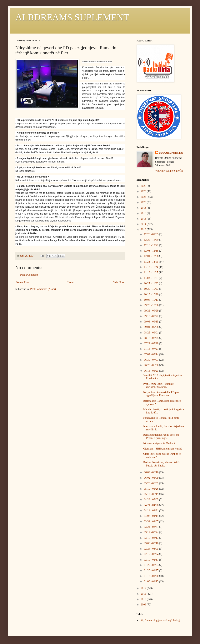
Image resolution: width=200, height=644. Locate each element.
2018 (144, 208)
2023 (144, 202)
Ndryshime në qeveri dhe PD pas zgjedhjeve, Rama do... (161, 394)
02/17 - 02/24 (151, 554)
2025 (144, 191)
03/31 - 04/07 (151, 522)
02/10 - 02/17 (151, 560)
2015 (144, 219)
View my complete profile (169, 171)
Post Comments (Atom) (43, 289)
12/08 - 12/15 (151, 251)
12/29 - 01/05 (151, 234)
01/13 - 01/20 (151, 576)
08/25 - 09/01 (151, 333)
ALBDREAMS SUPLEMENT (72, 17)
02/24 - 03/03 (151, 549)
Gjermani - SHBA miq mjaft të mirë (163, 449)
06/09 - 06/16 (151, 472)
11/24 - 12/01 (151, 262)
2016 (144, 213)
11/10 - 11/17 (151, 272)
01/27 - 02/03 (151, 565)
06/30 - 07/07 (151, 360)
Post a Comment (29, 275)
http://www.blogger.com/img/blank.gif (161, 620)
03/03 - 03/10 (151, 543)
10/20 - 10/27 (151, 289)
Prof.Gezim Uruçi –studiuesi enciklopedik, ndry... (159, 386)
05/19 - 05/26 (151, 489)
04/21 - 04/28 (151, 505)
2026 (144, 186)
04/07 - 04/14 (151, 516)
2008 (144, 605)
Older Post (118, 282)
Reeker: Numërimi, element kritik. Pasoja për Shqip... (162, 464)
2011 (144, 594)
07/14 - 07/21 (151, 349)
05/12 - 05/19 (151, 494)
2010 (144, 599)
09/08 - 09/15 (151, 322)
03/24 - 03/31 (151, 527)
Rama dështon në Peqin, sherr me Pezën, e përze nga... (161, 436)
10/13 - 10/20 (151, 294)
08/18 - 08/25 (151, 338)
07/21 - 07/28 (151, 343)
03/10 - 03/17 (151, 538)
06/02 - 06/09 (151, 478)
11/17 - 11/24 (151, 267)
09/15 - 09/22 (151, 316)
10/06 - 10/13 (151, 300)
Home (71, 282)
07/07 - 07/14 (151, 354)
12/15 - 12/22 (151, 245)
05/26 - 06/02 (151, 483)
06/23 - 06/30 (151, 365)
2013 (144, 229)
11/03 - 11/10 (151, 278)
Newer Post (23, 282)
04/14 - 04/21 (151, 511)
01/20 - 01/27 (151, 570)
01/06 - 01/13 (151, 581)
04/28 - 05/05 (151, 500)
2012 (144, 588)
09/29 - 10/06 (151, 305)
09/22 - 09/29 (151, 311)
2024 (144, 197)
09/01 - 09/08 (151, 327)
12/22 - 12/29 (151, 240)
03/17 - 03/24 (151, 532)
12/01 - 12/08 (151, 256)
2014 (144, 224)
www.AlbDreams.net (171, 153)
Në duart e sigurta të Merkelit (159, 443)
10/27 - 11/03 (151, 283)
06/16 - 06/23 (151, 371)
